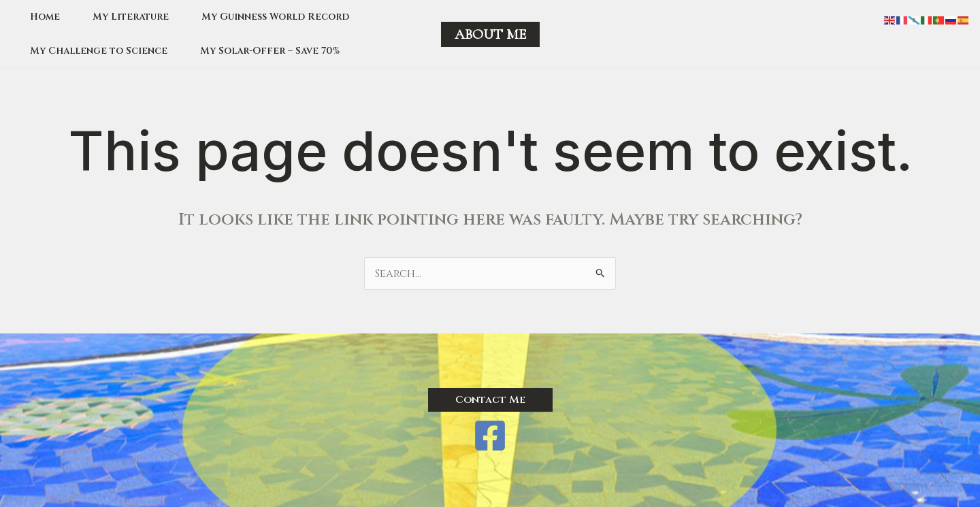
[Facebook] (490, 436)
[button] (490, 34)
